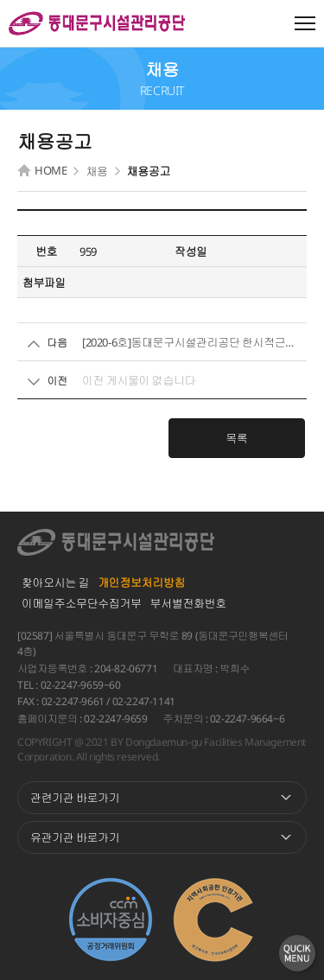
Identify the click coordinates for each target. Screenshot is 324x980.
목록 (236, 438)
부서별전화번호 (188, 603)
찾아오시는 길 (55, 582)
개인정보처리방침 (141, 582)
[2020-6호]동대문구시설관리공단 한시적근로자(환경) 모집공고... (192, 342)
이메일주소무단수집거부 (82, 603)
